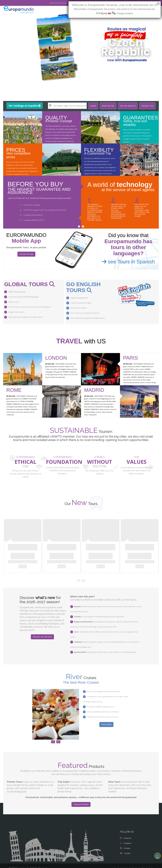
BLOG (151, 860)
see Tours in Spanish (128, 262)
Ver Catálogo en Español (24, 105)
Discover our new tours (42, 634)
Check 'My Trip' (110, 106)
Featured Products (81, 796)
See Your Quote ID (129, 106)
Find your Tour (148, 106)
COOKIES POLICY (146, 864)
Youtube (125, 845)
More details (106, 716)
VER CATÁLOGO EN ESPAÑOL (53, 3)
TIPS (143, 860)
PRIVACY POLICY (129, 864)
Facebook (125, 830)
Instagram (125, 835)
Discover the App (26, 254)
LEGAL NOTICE (113, 864)
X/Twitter (125, 840)
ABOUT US (124, 860)
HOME (114, 860)
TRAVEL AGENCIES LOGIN (93, 864)
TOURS (135, 860)
